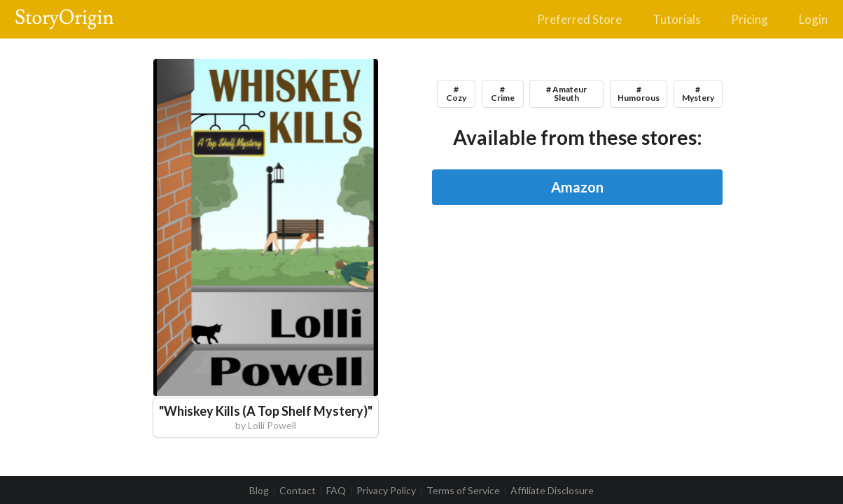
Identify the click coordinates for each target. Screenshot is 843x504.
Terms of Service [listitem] (463, 491)
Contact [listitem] (298, 491)
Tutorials (677, 19)
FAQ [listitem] (336, 491)
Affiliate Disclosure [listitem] (552, 491)
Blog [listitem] (259, 491)
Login (813, 19)
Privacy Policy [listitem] (386, 491)
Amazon (577, 187)
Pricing (750, 19)
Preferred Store (579, 19)
